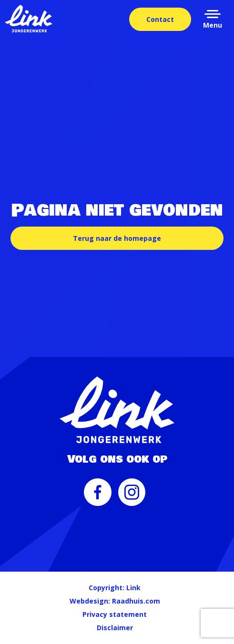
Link (133, 588)
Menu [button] (213, 25)
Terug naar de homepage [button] (117, 238)
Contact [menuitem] (160, 19)
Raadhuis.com (136, 601)
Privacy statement (115, 614)
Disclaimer (115, 628)
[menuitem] (98, 497)
